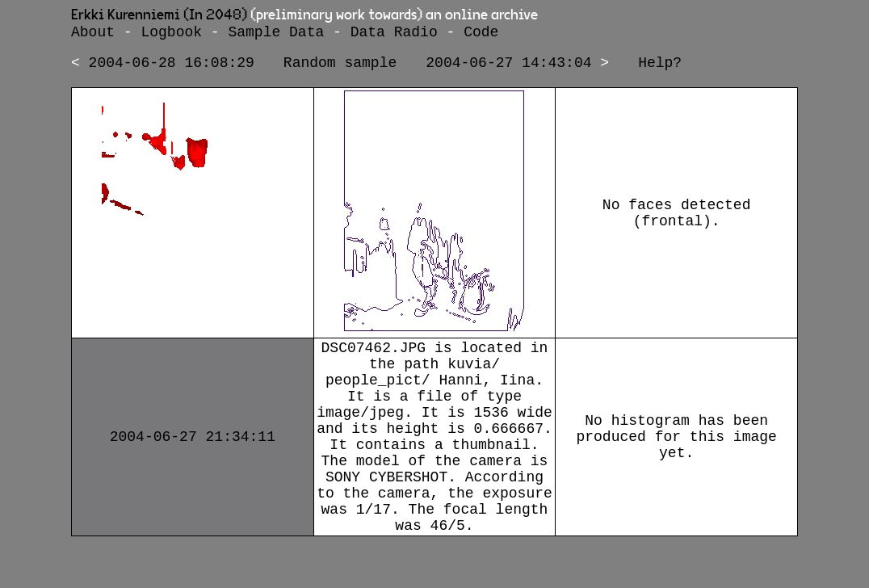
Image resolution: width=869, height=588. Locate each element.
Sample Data (276, 34)
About (93, 34)
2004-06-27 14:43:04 (508, 68)
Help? (660, 68)
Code (481, 34)
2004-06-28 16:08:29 (172, 68)
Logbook (171, 34)
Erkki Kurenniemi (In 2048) (159, 15)
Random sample (340, 68)
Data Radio (394, 34)
